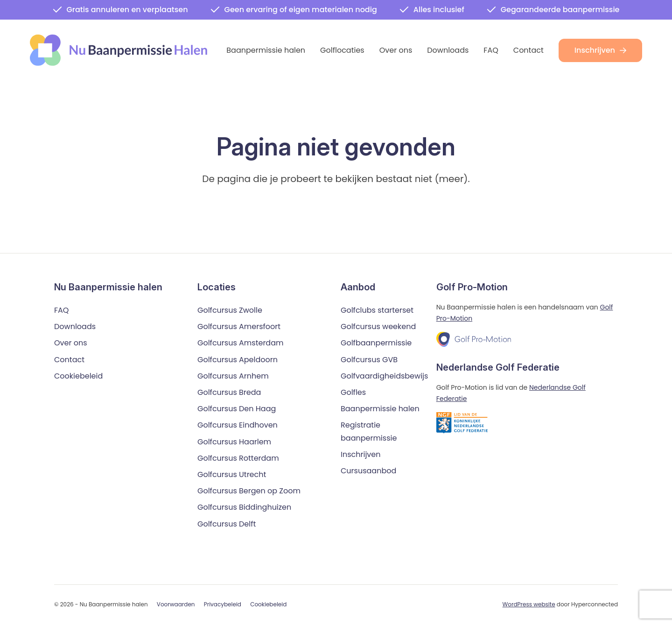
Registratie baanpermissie (369, 432)
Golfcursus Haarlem (234, 442)
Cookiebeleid (78, 376)
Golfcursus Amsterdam (240, 343)
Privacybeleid (223, 605)
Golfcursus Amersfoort (239, 327)
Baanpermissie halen (266, 50)
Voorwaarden (176, 605)
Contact (528, 50)
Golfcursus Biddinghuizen (244, 508)
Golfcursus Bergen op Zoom (249, 491)
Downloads (448, 50)
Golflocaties (342, 50)
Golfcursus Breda (229, 392)
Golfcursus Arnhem (233, 376)
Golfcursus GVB (369, 360)
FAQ (491, 50)
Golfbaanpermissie (376, 343)
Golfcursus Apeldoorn (238, 360)
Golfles (353, 392)
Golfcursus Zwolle (230, 310)
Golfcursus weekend (378, 327)
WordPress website (529, 604)
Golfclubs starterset (377, 310)
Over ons (396, 50)
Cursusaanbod (368, 471)
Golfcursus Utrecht (232, 474)
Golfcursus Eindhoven (238, 425)
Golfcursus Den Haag (237, 409)
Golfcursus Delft (227, 524)
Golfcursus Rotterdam (238, 458)
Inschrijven (600, 50)
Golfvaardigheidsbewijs (384, 376)
